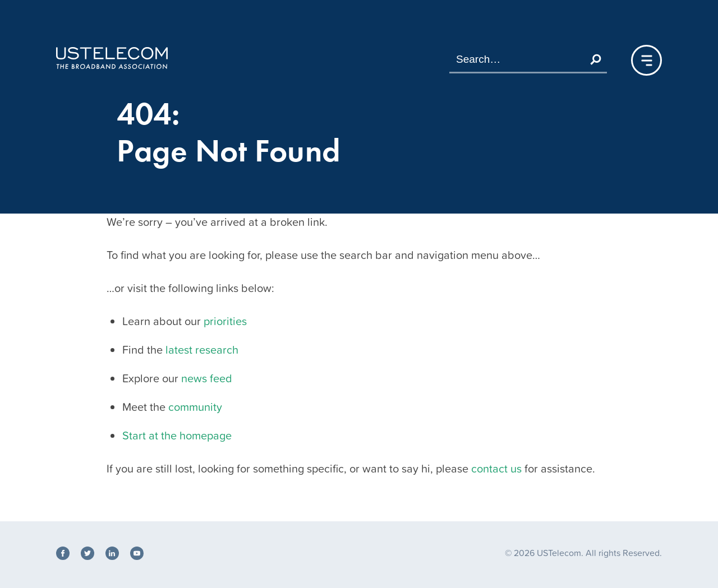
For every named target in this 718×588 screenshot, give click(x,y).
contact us (496, 469)
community (195, 407)
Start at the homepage (177, 436)
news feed (207, 378)
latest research (202, 350)
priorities (225, 321)
